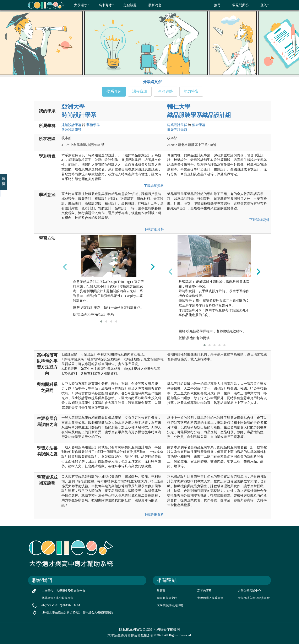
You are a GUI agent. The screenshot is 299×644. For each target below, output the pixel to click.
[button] (101, 321)
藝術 (93, 125)
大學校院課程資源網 (170, 605)
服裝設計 (71, 130)
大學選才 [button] (79, 5)
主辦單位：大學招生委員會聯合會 (64, 591)
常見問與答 (238, 5)
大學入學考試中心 (249, 591)
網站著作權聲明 (168, 629)
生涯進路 (165, 91)
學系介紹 (114, 91)
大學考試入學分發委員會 (254, 598)
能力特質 (191, 91)
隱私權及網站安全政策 (136, 629)
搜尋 (215, 5)
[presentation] (65, 267)
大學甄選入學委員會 (210, 598)
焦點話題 (127, 5)
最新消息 (152, 5)
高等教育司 (205, 591)
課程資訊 (140, 91)
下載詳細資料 (153, 186)
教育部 (161, 591)
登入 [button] (262, 5)
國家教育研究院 (167, 598)
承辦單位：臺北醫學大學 (58, 598)
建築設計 (71, 125)
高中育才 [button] (104, 5)
